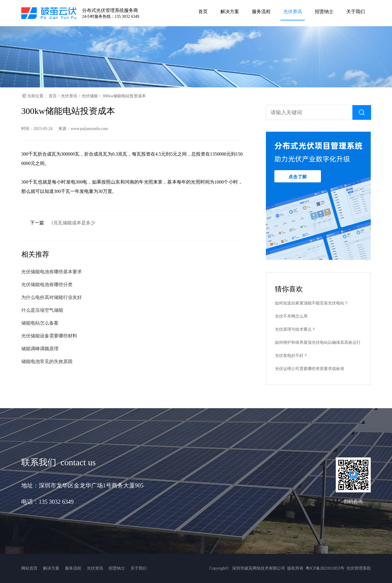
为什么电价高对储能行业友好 (52, 297)
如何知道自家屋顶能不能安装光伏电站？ (312, 303)
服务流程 (73, 568)
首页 (53, 96)
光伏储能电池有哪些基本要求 (52, 272)
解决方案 (51, 568)
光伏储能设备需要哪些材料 (49, 336)
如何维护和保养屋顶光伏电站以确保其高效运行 (318, 342)
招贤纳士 (117, 568)
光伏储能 (90, 96)
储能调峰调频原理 (40, 349)
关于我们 (139, 568)
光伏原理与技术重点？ (295, 329)
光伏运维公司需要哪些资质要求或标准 (310, 369)
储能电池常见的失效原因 (47, 361)
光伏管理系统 (359, 568)
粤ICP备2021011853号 (325, 568)
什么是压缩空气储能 (42, 310)
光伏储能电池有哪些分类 (47, 285)
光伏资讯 (69, 96)
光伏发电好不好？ (291, 356)
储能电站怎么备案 (40, 323)
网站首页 (29, 568)
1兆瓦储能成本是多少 (73, 223)
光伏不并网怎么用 (291, 316)
